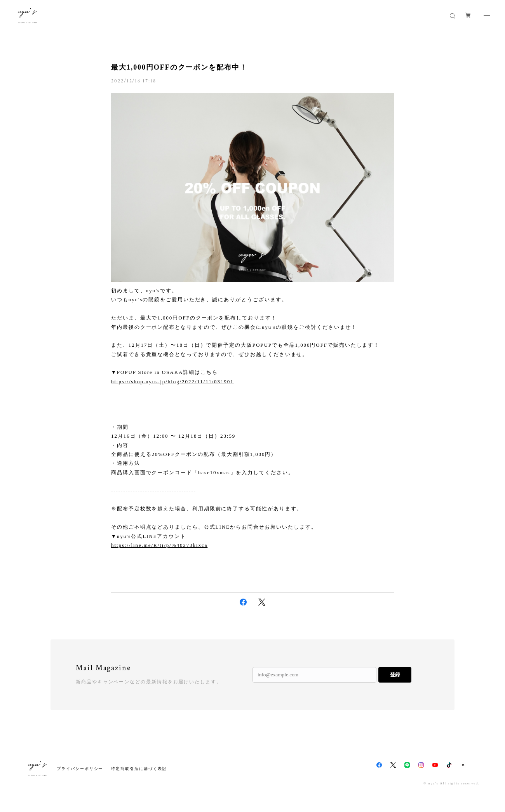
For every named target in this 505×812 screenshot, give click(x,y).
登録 (395, 675)
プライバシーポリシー (80, 769)
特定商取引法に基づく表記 (139, 769)
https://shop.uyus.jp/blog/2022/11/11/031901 (172, 382)
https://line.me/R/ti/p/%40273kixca (159, 545)
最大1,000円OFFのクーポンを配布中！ (179, 67)
